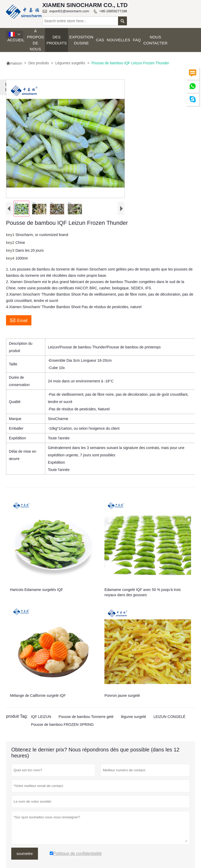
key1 (11, 235)
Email (19, 320)
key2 (11, 242)
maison (14, 63)
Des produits (57, 40)
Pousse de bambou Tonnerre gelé (86, 717)
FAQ (137, 40)
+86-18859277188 (113, 11)
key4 (11, 258)
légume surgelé (133, 717)
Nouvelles (119, 40)
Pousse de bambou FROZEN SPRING (62, 725)
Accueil (16, 40)
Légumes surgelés (70, 63)
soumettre (25, 854)
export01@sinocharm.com (69, 11)
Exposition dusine (81, 40)
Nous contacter (155, 40)
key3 (11, 250)
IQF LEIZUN (41, 717)
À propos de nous (35, 40)
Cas (100, 40)
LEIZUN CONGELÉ (169, 717)
